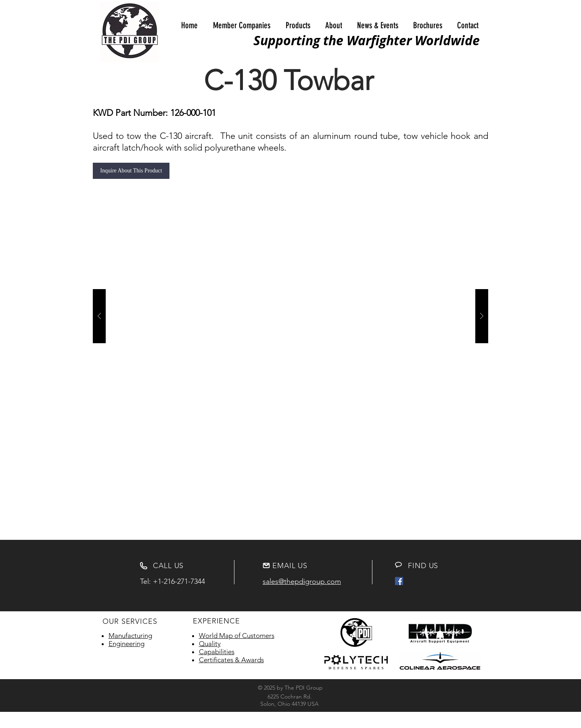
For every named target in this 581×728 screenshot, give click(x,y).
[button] (242, 25)
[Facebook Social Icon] (399, 581)
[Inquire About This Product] (131, 171)
